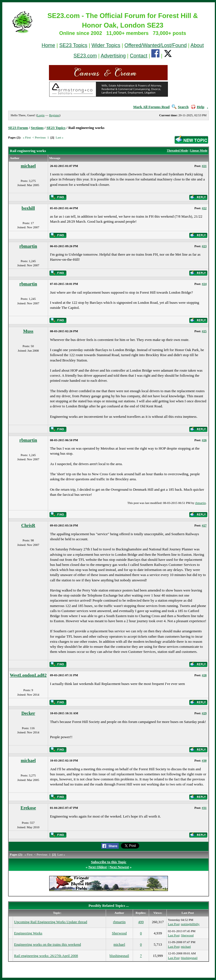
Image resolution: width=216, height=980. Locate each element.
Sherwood (119, 933)
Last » (59, 137)
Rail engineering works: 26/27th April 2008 (46, 956)
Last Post (174, 924)
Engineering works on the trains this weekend (48, 944)
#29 (204, 713)
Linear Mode (199, 150)
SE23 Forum (18, 128)
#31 (204, 808)
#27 (204, 525)
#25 (204, 331)
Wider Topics (106, 45)
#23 (204, 246)
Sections (37, 128)
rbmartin (28, 246)
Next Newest (119, 867)
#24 (204, 284)
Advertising (113, 56)
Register (54, 115)
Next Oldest (97, 867)
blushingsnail (119, 956)
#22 (204, 208)
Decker (28, 713)
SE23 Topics (73, 45)
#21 (204, 166)
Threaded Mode (177, 150)
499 (141, 922)
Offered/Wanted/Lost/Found (156, 45)
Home (48, 45)
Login (41, 115)
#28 (204, 675)
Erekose (28, 808)
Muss (28, 331)
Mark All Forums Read (151, 107)
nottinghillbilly (190, 924)
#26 (204, 440)
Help (198, 107)
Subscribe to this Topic (109, 862)
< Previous (39, 137)
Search (180, 107)
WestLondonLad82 (28, 675)
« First (27, 137)
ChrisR (28, 525)
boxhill (28, 208)
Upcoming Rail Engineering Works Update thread (51, 922)
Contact (139, 56)
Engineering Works (28, 933)
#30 (204, 760)
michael (28, 166)
